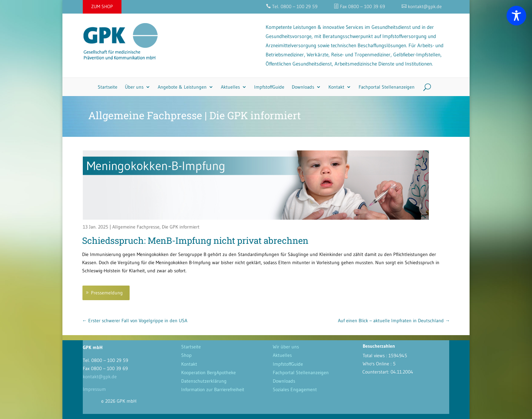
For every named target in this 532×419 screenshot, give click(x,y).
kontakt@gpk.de (100, 377)
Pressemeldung (107, 293)
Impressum (94, 389)
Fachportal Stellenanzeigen (387, 87)
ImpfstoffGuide (269, 87)
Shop (186, 355)
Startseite (108, 87)
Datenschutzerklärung (204, 381)
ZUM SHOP (102, 6)
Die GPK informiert (181, 227)
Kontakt (336, 87)
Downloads (303, 87)
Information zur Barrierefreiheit (213, 389)
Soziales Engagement (295, 389)
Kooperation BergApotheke (208, 372)
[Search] (425, 87)
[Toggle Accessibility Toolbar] (516, 16)
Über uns (134, 87)
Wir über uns (286, 347)
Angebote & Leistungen (182, 87)
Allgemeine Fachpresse (136, 227)
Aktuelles (230, 87)
